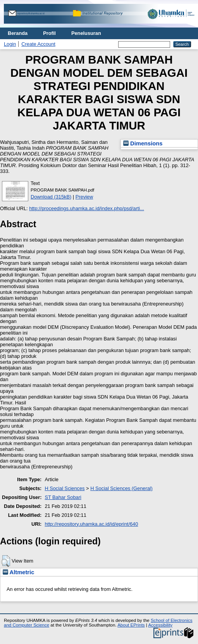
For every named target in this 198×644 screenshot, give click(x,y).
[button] (6, 561)
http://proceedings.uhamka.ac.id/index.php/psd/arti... (87, 208)
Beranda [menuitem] (18, 33)
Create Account (38, 44)
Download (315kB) (51, 197)
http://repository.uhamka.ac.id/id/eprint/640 (91, 524)
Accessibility (160, 625)
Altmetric (18, 572)
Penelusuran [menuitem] (86, 33)
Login (10, 44)
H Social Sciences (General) (121, 488)
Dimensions (143, 143)
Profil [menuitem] (49, 33)
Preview (84, 197)
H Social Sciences (65, 488)
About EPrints (131, 625)
